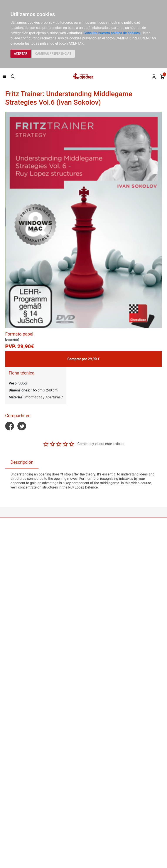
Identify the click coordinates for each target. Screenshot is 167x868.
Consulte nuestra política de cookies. (112, 33)
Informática (33, 397)
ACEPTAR (21, 54)
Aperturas (53, 397)
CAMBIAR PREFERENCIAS (53, 54)
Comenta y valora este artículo (101, 444)
